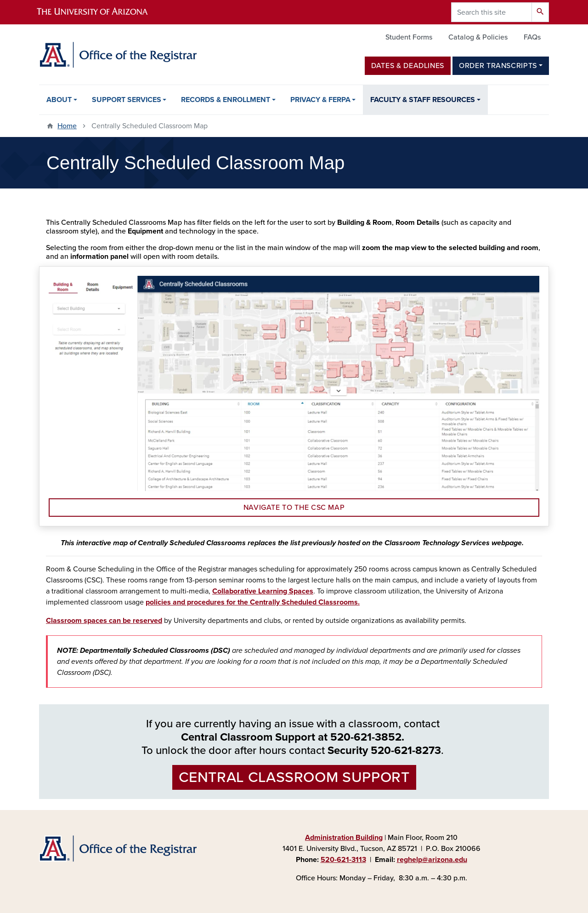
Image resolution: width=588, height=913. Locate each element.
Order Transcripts (498, 66)
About (59, 100)
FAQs (532, 37)
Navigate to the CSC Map (294, 508)
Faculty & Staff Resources (423, 100)
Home (67, 126)
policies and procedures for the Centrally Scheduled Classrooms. (253, 602)
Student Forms (409, 37)
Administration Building (344, 838)
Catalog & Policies (478, 37)
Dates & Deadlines (408, 66)
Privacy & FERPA (320, 100)
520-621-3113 (343, 860)
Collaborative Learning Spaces (263, 591)
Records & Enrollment (226, 100)
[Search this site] (492, 12)
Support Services (127, 100)
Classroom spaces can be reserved (104, 621)
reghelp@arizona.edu (432, 860)
